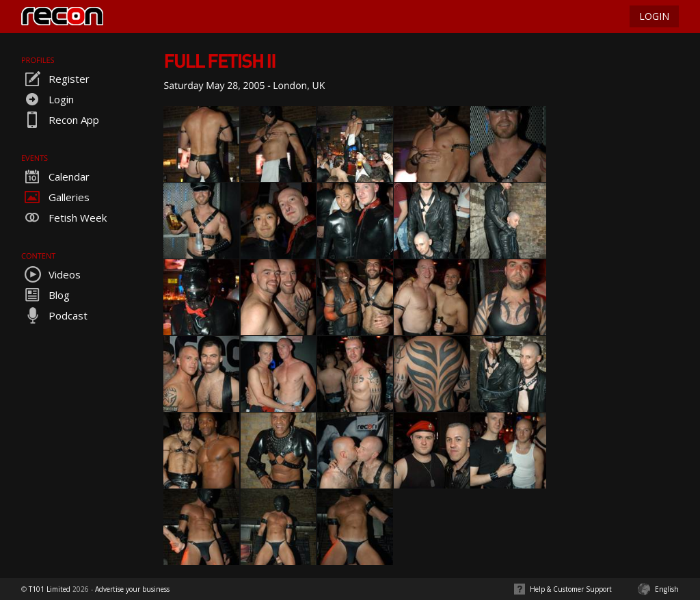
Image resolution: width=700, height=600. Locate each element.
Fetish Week (64, 218)
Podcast (54, 315)
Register (55, 79)
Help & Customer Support (571, 589)
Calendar (55, 177)
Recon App (60, 120)
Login (48, 99)
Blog (45, 295)
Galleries (55, 197)
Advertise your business (132, 589)
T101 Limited (50, 589)
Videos (51, 274)
